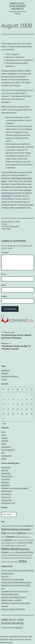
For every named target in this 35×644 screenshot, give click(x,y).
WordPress (19, 628)
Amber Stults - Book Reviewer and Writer (18, 6)
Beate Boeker (6, 467)
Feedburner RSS (7, 566)
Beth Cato (5, 470)
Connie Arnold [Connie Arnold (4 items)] (29, 533)
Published (5, 441)
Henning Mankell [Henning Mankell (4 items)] (24, 537)
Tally (3, 453)
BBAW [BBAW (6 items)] (23, 526)
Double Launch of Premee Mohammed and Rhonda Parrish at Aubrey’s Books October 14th (16, 585)
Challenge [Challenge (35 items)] (21, 533)
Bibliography (6, 370)
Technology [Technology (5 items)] (29, 555)
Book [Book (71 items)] (4, 529)
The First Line (6, 497)
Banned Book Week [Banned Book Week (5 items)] (17, 526)
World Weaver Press (8, 503)
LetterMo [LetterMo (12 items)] (30, 543)
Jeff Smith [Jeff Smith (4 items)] (14, 540)
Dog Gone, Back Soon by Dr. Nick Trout (15, 591)
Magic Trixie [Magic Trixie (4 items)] (24, 546)
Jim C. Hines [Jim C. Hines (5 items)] (27, 540)
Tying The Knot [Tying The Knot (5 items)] (28, 558)
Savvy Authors (6, 494)
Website (4, 296)
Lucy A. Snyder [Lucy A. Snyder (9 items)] (6, 545)
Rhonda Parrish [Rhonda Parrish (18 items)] (22, 552)
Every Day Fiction (7, 476)
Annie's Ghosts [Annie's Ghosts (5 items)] (5, 526)
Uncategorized (6, 456)
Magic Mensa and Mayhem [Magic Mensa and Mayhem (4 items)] (16, 546)
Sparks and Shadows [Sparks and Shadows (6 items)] (13, 555)
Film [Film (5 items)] (4, 537)
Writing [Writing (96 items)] (23, 561)
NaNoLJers (5, 482)
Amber (5, 224)
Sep (4, 424)
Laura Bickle (5, 479)
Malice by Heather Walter (10, 594)
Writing (8, 229)
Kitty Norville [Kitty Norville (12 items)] (23, 543)
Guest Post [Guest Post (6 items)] (18, 537)
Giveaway (5, 438)
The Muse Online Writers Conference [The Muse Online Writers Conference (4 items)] (9, 558)
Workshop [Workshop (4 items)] (17, 562)
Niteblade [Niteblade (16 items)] (5, 552)
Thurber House (6, 500)
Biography (5, 373)
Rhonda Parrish (7, 491)
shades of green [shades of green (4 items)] (5, 555)
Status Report (15, 226)
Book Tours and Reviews (10, 376)
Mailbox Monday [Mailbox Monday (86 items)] (10, 549)
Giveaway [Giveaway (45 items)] (10, 536)
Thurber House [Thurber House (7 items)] (20, 558)
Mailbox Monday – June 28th (11, 600)
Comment (5, 252)
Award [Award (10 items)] (10, 526)
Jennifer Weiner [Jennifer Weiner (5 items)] (20, 540)
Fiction (4, 435)
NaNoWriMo (6, 196)
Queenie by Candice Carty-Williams (13, 609)
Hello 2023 (5, 576)
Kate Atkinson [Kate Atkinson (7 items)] (9, 543)
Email (4, 285)
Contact (4, 379)
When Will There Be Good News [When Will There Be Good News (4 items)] (8, 562)
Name (4, 274)
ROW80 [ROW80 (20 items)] (30, 552)
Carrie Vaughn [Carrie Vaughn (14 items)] (11, 533)
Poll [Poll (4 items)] (15, 553)
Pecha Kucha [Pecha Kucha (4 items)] (11, 553)
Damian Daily (6, 473)
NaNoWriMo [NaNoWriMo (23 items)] (25, 549)
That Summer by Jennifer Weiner (13, 579)
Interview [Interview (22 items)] (8, 540)
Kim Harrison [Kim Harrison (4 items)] (15, 543)
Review (4, 444)
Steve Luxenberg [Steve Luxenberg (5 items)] (23, 555)
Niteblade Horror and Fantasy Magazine (15, 488)
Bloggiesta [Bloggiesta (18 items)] (29, 526)
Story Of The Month (8, 450)
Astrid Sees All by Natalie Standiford (14, 597)
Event (3, 432)
